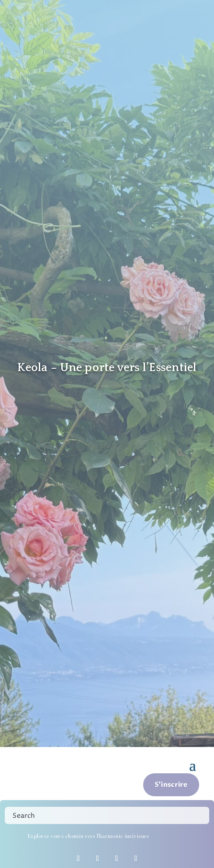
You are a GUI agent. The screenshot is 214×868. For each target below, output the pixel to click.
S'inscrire (171, 785)
